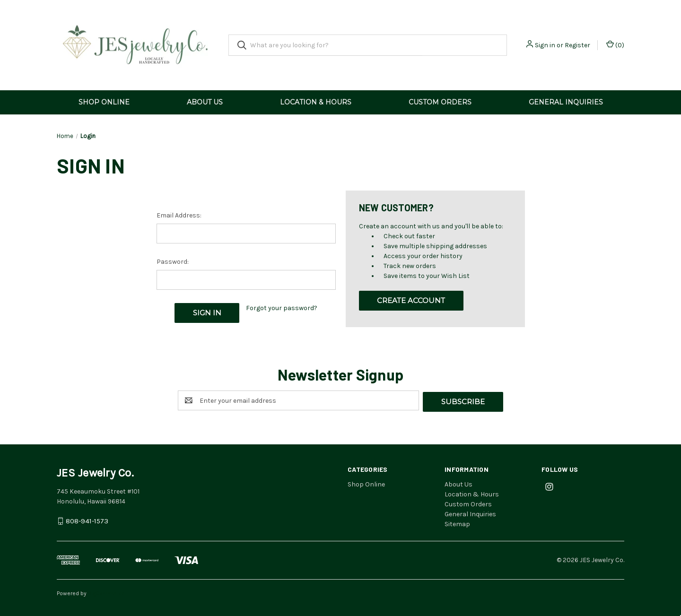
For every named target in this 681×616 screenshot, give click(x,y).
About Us (205, 102)
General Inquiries (566, 102)
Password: (173, 262)
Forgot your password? (282, 308)
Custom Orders (440, 102)
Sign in (545, 45)
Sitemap (457, 523)
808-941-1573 (87, 520)
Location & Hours (316, 102)
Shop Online (104, 102)
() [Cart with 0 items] (615, 45)
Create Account (411, 300)
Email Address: (179, 215)
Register (577, 45)
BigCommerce (106, 592)
